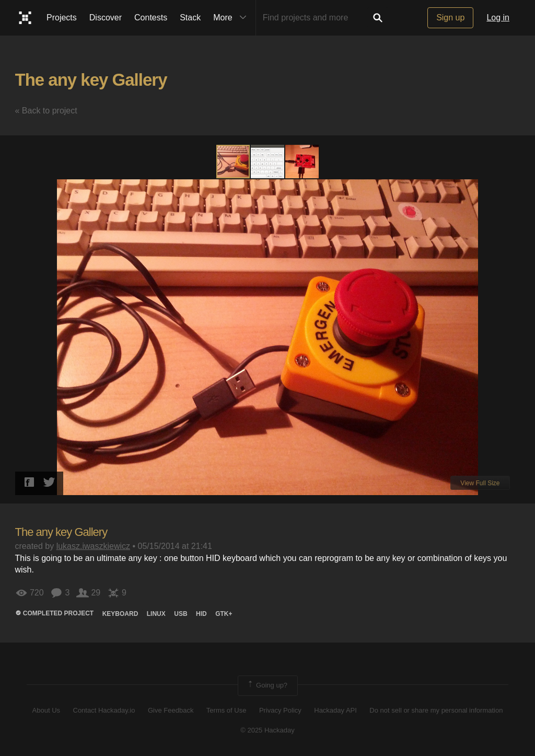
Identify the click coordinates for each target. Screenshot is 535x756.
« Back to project (46, 111)
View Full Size (480, 483)
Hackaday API (335, 710)
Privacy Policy (280, 710)
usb (181, 614)
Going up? (267, 685)
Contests (151, 18)
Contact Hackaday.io (104, 710)
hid (201, 614)
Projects (62, 18)
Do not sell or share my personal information (436, 710)
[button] (268, 162)
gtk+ (224, 614)
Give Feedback (171, 710)
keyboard (120, 614)
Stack (190, 18)
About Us (46, 710)
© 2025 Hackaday (267, 730)
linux (156, 614)
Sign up (450, 18)
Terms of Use (226, 710)
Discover (106, 18)
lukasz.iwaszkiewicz (93, 546)
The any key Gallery (91, 80)
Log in (498, 18)
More (232, 18)
